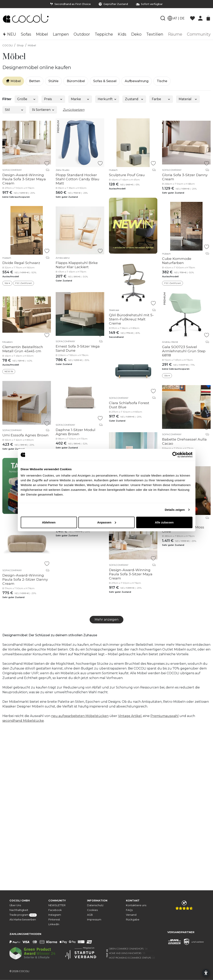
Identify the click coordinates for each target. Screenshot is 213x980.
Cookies (92, 910)
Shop (20, 45)
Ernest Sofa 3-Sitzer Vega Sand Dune (78, 348)
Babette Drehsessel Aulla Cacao (184, 441)
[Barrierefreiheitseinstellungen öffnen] (206, 973)
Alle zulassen (164, 522)
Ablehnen (49, 522)
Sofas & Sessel (105, 81)
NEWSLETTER (57, 905)
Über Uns (15, 905)
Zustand (134, 99)
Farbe (161, 99)
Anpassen (107, 522)
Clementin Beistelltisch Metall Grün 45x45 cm (23, 349)
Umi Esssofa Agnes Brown (25, 435)
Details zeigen (175, 510)
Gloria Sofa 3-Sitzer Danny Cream (185, 177)
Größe (27, 99)
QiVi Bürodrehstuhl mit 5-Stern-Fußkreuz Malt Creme (131, 319)
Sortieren (43, 110)
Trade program (23, 915)
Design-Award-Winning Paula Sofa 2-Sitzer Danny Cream (25, 579)
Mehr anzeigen (106, 620)
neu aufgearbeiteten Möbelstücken (80, 716)
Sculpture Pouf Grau (127, 175)
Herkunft (107, 99)
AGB (90, 915)
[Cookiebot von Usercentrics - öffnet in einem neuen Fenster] (175, 455)
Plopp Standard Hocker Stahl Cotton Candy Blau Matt (77, 179)
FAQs (129, 910)
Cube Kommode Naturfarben (177, 261)
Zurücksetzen (74, 110)
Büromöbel (76, 81)
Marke (80, 99)
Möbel (32, 45)
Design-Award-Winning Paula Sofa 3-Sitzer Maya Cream (24, 179)
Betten (35, 81)
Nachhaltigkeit (19, 910)
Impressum (94, 920)
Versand (131, 915)
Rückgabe (133, 920)
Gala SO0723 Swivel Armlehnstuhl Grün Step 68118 (184, 351)
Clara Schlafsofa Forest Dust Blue (129, 405)
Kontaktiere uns (136, 905)
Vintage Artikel (130, 716)
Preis (53, 99)
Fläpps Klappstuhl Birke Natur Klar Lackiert (77, 265)
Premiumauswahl (165, 716)
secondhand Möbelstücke (23, 721)
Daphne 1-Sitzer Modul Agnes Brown (76, 432)
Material (188, 99)
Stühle (53, 81)
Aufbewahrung (137, 81)
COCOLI (8, 45)
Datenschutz (95, 905)
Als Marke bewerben (23, 920)
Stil (14, 110)
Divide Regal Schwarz (21, 263)
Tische (162, 81)
